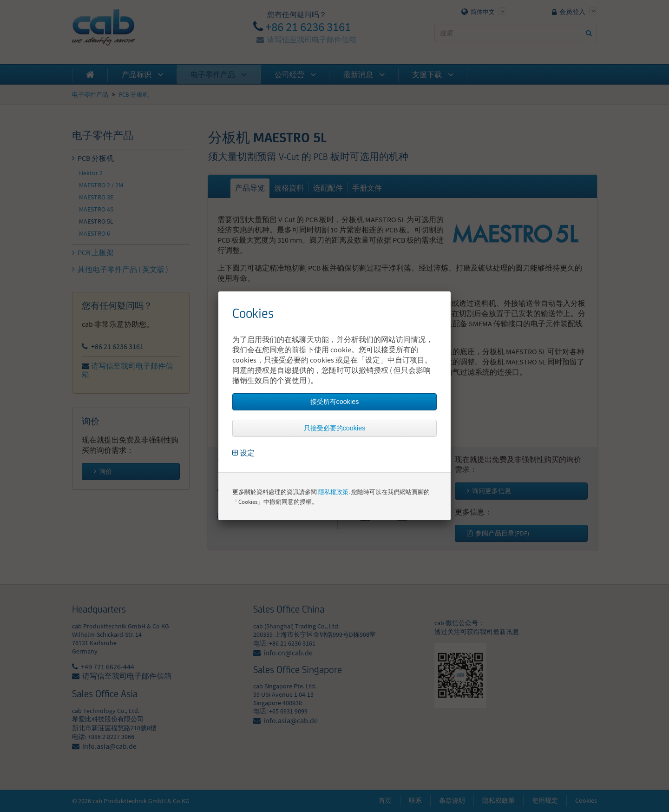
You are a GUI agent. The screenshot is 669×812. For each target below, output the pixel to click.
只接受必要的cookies (335, 428)
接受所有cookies (335, 402)
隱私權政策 (333, 492)
